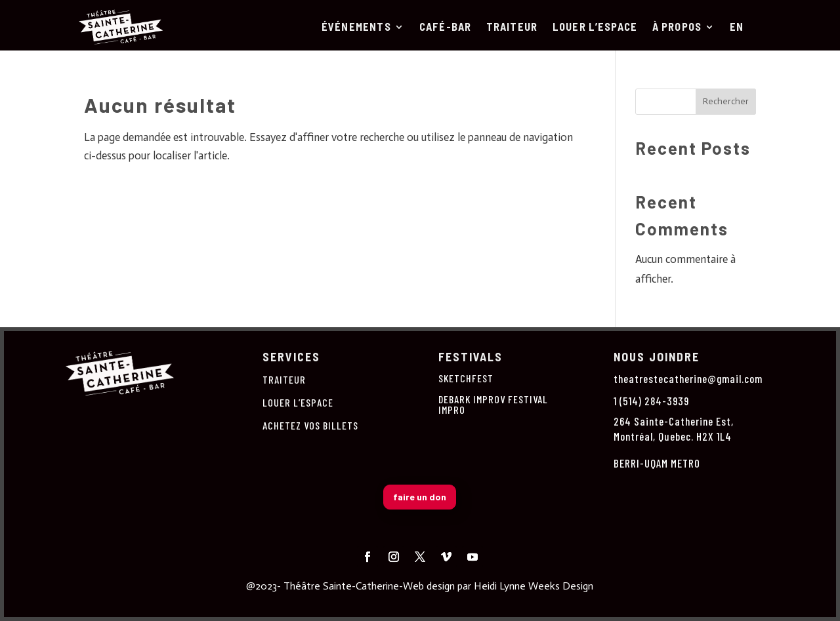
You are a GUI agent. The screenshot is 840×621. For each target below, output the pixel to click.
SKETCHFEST (466, 378)
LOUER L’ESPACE (595, 28)
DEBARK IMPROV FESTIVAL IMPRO (493, 404)
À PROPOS (677, 28)
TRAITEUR (512, 28)
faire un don (420, 497)
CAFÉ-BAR (446, 28)
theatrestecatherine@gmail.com (688, 378)
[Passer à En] (737, 30)
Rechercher (726, 101)
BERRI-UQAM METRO (657, 463)
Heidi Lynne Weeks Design (534, 586)
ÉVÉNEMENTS (356, 28)
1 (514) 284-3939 (651, 401)
